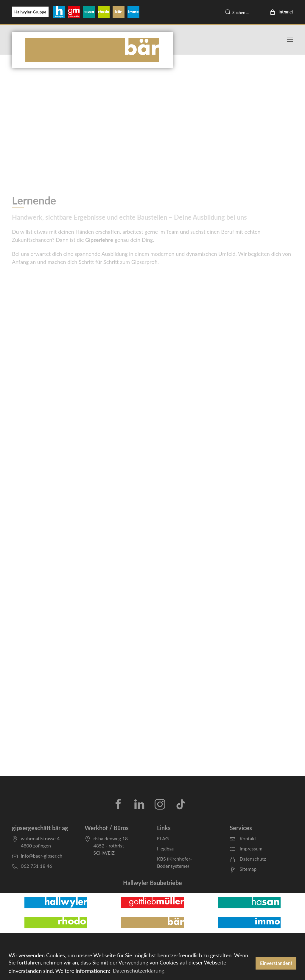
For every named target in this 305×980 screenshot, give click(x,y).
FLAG (163, 838)
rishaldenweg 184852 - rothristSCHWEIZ (111, 846)
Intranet (281, 12)
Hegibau (166, 849)
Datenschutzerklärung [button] (139, 970)
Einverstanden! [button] (276, 963)
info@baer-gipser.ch (42, 856)
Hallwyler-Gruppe (30, 12)
